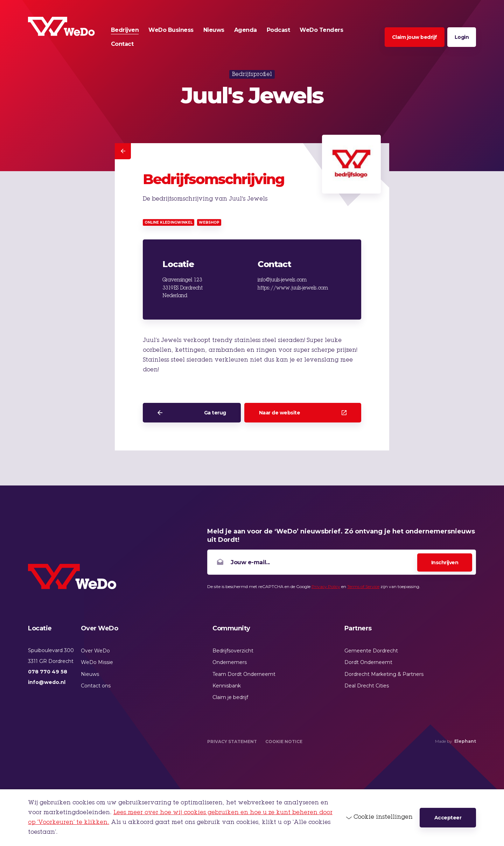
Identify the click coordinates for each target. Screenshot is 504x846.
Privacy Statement (232, 742)
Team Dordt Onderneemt (244, 674)
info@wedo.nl (47, 682)
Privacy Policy (326, 586)
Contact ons (96, 686)
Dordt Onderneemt (368, 662)
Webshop (209, 222)
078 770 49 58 (48, 672)
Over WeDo (95, 651)
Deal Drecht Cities (367, 686)
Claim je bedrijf (230, 697)
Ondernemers (230, 662)
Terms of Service (363, 586)
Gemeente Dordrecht (371, 651)
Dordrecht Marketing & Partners (384, 674)
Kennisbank (227, 686)
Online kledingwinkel (169, 222)
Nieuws (90, 674)
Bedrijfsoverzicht (233, 651)
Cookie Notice (284, 742)
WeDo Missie (97, 662)
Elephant (465, 741)
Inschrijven (445, 562)
